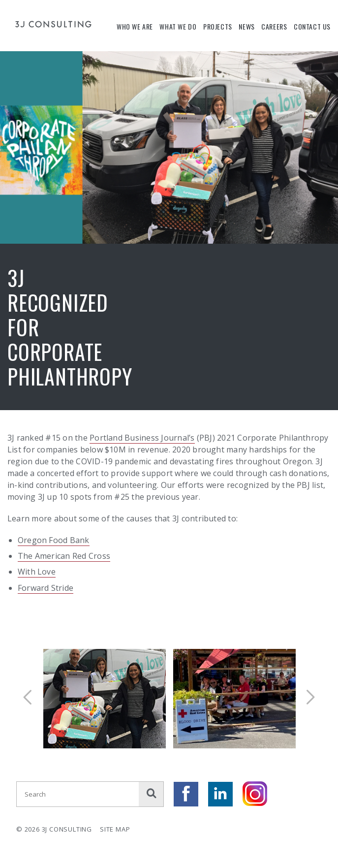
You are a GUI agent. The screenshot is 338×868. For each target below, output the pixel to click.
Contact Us (312, 26)
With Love (37, 572)
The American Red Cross (64, 556)
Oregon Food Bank (54, 540)
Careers (274, 26)
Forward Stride (46, 588)
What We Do (178, 26)
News (246, 26)
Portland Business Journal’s (142, 438)
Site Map (115, 829)
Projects (218, 26)
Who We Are (135, 26)
